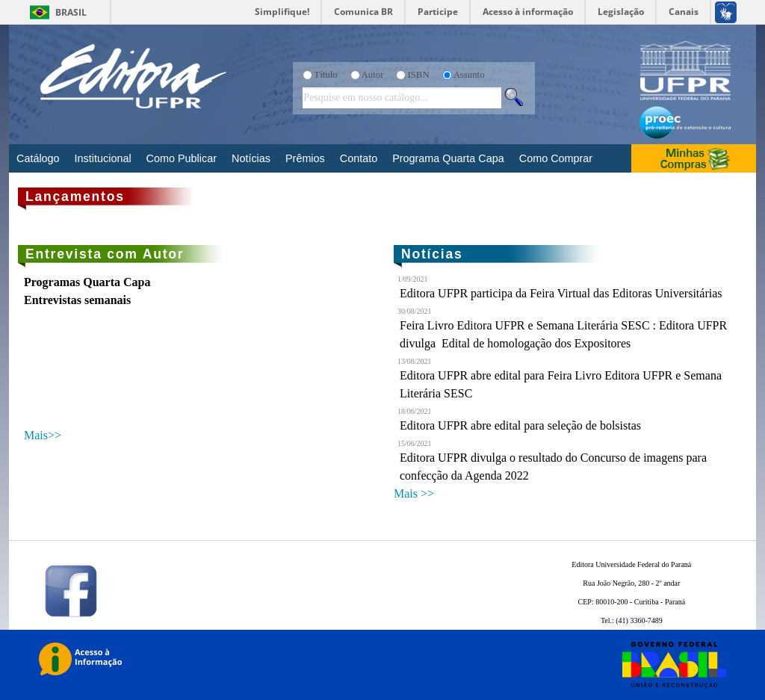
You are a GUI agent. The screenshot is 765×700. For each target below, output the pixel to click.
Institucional (103, 158)
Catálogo (38, 158)
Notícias (251, 158)
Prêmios (305, 158)
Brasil (71, 12)
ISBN (418, 75)
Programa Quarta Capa (448, 158)
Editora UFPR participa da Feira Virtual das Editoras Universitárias (561, 293)
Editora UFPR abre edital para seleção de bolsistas (520, 425)
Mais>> (43, 435)
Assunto (469, 75)
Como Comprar (556, 158)
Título (325, 75)
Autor (373, 75)
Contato (359, 158)
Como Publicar (182, 158)
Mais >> (414, 493)
